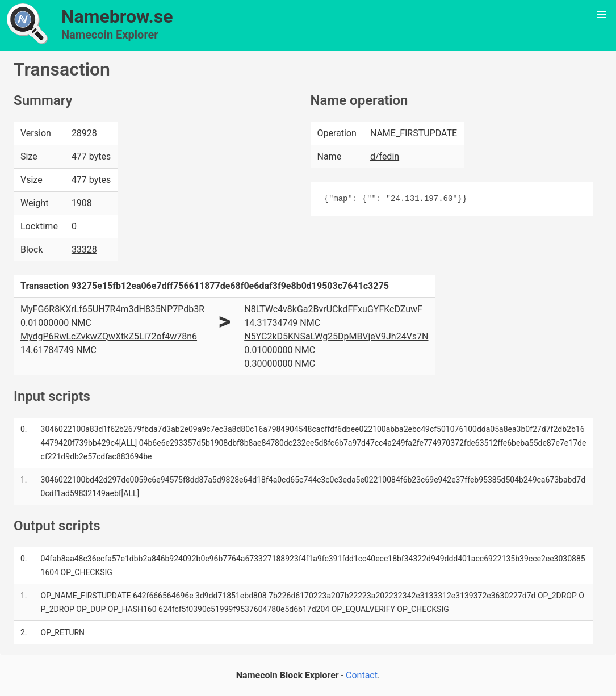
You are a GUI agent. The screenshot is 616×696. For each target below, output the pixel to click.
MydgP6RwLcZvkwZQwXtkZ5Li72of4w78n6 (109, 336)
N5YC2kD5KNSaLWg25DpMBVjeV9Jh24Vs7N (336, 336)
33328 (84, 250)
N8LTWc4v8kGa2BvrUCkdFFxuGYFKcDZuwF (333, 309)
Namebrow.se (117, 16)
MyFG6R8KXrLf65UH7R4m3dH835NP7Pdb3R (112, 309)
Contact (362, 675)
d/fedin (385, 156)
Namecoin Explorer (110, 35)
